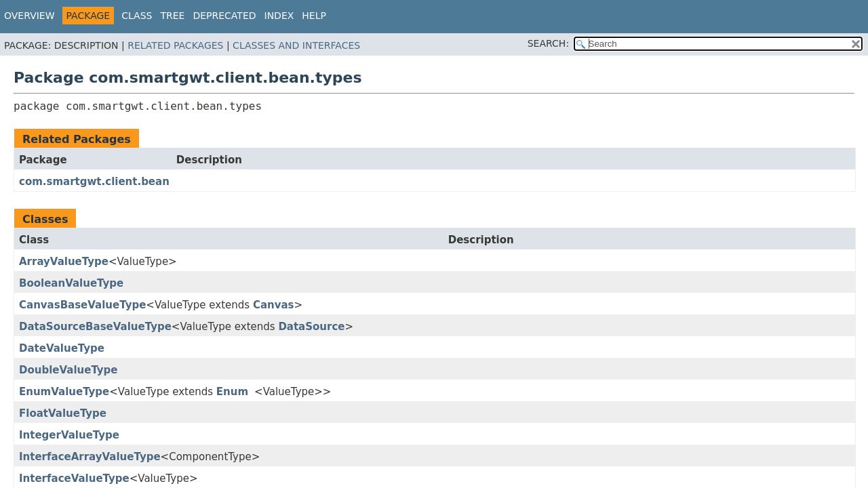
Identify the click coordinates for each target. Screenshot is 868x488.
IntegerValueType (69, 435)
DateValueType (62, 348)
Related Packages (175, 45)
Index (279, 16)
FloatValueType (63, 413)
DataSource (311, 327)
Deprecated (224, 16)
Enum (232, 392)
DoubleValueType (68, 370)
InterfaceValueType (74, 479)
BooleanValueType (71, 283)
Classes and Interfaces (296, 45)
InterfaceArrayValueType (90, 457)
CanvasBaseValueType (82, 305)
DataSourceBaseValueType (95, 327)
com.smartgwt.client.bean (94, 182)
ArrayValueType (64, 262)
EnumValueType (64, 392)
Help (314, 16)
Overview (29, 16)
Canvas (274, 305)
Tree (172, 16)
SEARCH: (548, 43)
